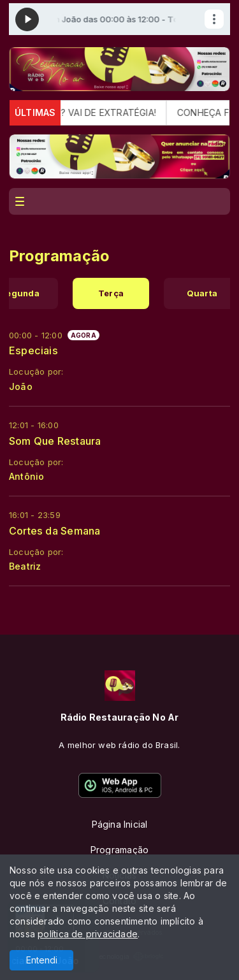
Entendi (42, 960)
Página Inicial (120, 824)
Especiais (33, 350)
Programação (119, 850)
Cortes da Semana (54, 531)
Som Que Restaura (55, 441)
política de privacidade (88, 934)
